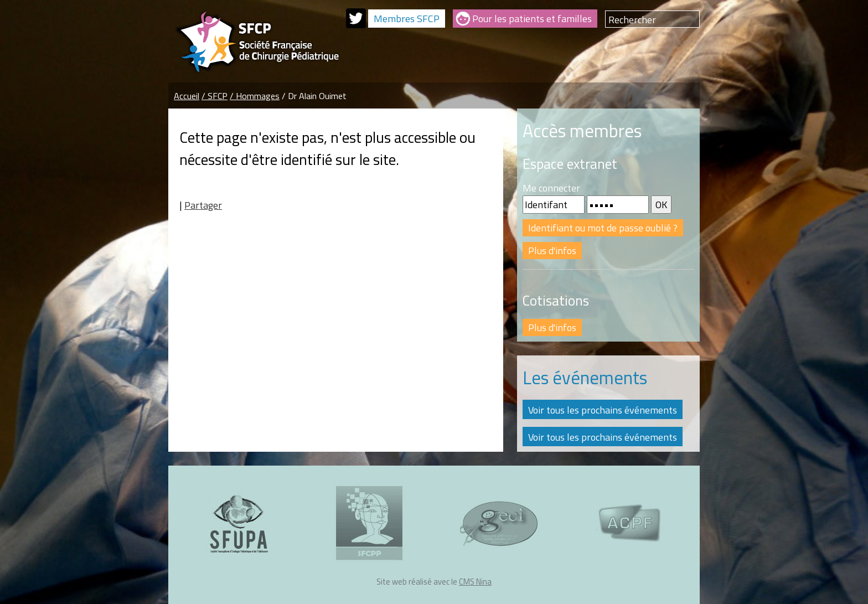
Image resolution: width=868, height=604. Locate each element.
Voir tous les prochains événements (603, 410)
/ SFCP (215, 96)
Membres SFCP (407, 19)
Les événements (585, 378)
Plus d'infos (552, 251)
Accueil (187, 96)
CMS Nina (475, 582)
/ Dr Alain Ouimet (314, 96)
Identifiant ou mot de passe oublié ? (603, 228)
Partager (203, 205)
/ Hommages (255, 96)
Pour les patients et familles (532, 19)
